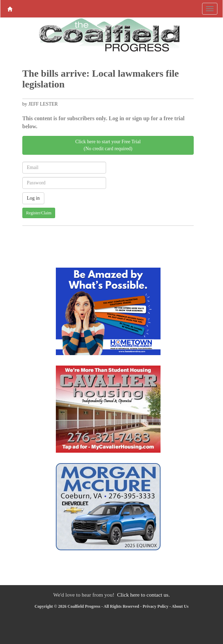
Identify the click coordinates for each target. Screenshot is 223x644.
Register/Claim (39, 213)
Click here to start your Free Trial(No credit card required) (108, 145)
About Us (180, 606)
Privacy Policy (156, 606)
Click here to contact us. (143, 595)
